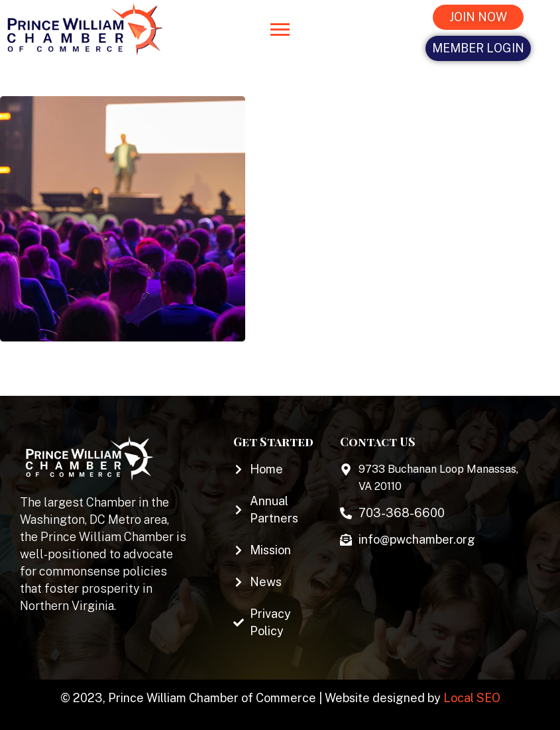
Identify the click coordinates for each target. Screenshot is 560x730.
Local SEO (472, 698)
